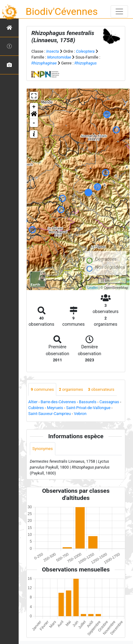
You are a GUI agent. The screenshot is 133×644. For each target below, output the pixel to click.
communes (42, 389)
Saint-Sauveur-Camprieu (50, 414)
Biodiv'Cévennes (62, 11)
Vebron (80, 414)
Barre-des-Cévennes (58, 402)
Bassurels (88, 402)
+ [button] (34, 107)
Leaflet (92, 288)
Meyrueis (55, 408)
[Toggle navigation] (119, 11)
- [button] (34, 123)
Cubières (36, 408)
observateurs (101, 389)
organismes (71, 389)
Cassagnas (109, 402)
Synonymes (43, 449)
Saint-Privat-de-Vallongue (88, 408)
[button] (34, 115)
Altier (33, 402)
